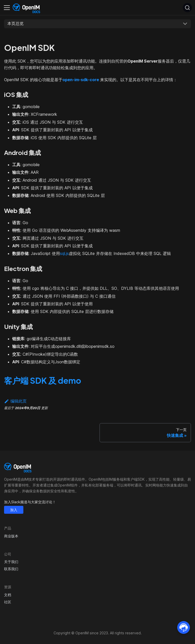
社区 (8, 602)
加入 (14, 510)
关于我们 (11, 562)
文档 (8, 595)
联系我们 (11, 569)
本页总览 (15, 23)
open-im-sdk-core (81, 80)
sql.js (64, 253)
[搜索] (187, 8)
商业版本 (11, 536)
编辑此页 (15, 401)
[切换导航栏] (7, 8)
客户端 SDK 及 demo (43, 380)
